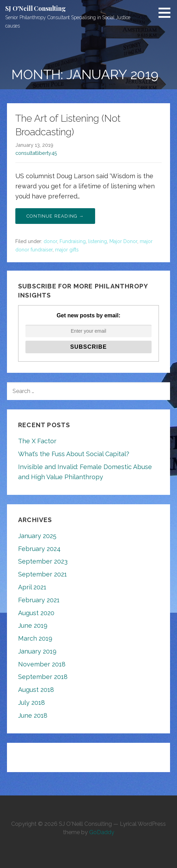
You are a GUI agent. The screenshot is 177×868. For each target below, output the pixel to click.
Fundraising (73, 241)
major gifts (67, 250)
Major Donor (123, 241)
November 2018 (42, 664)
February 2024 (39, 549)
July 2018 (32, 703)
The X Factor (37, 441)
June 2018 (33, 715)
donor (50, 241)
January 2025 (37, 536)
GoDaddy (102, 832)
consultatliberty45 (36, 153)
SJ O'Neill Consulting (36, 8)
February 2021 (39, 600)
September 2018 (43, 677)
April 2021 (32, 587)
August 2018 (36, 690)
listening (98, 241)
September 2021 (43, 574)
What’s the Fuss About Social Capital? (74, 454)
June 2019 (33, 625)
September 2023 (43, 561)
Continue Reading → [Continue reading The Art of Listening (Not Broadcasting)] (55, 216)
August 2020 (36, 613)
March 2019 (35, 638)
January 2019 (37, 651)
